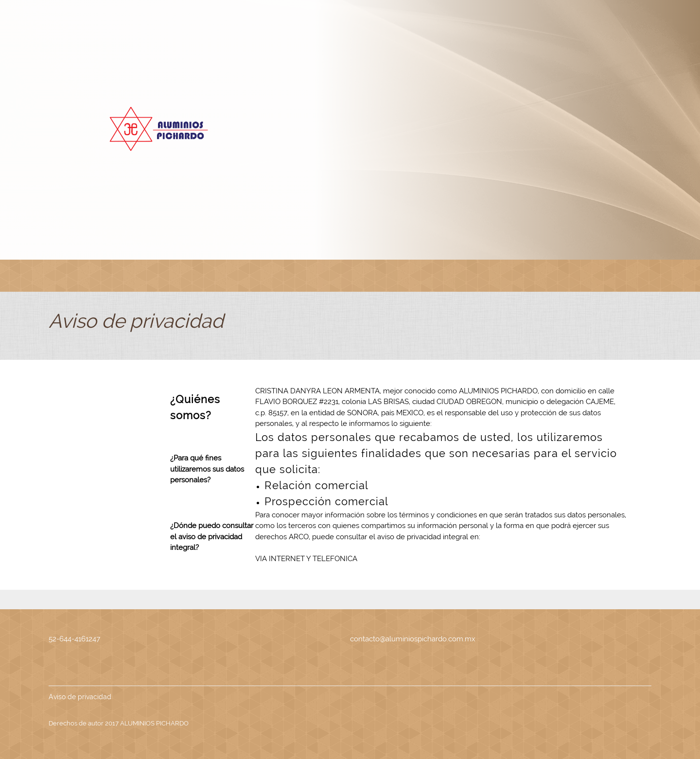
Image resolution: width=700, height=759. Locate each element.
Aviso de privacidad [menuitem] (80, 697)
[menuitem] (69, 276)
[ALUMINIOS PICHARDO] (157, 129)
